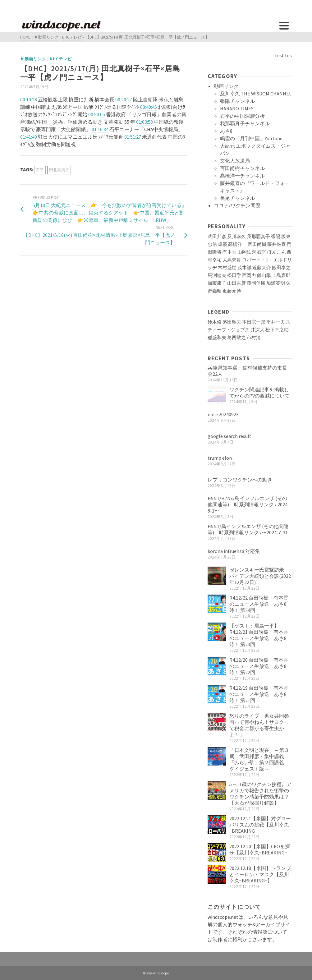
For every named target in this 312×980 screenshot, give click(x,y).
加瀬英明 (276, 283)
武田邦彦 (217, 237)
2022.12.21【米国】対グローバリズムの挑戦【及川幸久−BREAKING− (260, 825)
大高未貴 (232, 260)
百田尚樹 (257, 244)
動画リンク (226, 86)
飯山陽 (264, 275)
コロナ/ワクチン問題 (237, 205)
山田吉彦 (236, 283)
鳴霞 (223, 244)
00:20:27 (124, 99)
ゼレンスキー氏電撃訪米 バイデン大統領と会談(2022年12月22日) (260, 576)
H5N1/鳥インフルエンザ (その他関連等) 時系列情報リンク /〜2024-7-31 (248, 529)
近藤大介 (262, 268)
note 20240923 (223, 414)
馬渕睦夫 (217, 275)
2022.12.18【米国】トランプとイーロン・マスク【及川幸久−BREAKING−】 (260, 874)
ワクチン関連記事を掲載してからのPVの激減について (259, 393)
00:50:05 (97, 114)
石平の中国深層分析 (242, 116)
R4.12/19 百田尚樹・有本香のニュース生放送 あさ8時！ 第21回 (259, 694)
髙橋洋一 (237, 244)
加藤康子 (217, 283)
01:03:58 (145, 122)
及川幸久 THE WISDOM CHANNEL (256, 94)
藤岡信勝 (256, 283)
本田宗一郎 (254, 322)
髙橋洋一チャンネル (242, 176)
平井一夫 (276, 322)
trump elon (220, 458)
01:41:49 (29, 137)
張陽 (276, 237)
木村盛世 (227, 268)
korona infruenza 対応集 (234, 551)
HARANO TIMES (237, 108)
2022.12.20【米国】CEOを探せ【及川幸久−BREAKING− (260, 849)
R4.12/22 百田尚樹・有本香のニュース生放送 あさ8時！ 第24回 (259, 604)
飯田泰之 (281, 268)
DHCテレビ (61, 59)
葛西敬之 (236, 338)
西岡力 (249, 275)
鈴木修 (215, 322)
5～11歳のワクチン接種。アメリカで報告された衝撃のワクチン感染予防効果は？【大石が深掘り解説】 (260, 794)
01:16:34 (100, 129)
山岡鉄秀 (247, 252)
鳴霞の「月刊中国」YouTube (251, 138)
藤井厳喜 (277, 244)
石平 (40, 170)
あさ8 (226, 131)
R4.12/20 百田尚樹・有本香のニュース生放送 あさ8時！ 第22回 (259, 666)
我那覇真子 (258, 237)
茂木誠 (244, 268)
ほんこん (277, 252)
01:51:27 (133, 137)
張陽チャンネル (237, 101)
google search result (229, 436)
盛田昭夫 (232, 322)
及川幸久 (236, 237)
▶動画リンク (33, 59)
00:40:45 (149, 107)
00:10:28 (29, 99)
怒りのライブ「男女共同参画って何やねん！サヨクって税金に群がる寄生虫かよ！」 (259, 725)
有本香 (229, 252)
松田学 (234, 275)
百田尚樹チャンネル (242, 168)
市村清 (254, 338)
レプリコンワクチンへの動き (240, 480)
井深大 (257, 330)
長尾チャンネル (237, 198)
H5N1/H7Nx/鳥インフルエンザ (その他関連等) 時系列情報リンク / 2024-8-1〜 (248, 504)
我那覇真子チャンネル (245, 123)
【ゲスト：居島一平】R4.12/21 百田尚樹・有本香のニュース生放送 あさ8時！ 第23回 (259, 635)
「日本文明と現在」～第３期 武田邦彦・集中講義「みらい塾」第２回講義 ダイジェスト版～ (259, 759)
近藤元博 (232, 291)
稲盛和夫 (217, 338)
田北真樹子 (59, 170)
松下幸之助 (277, 330)
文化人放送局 (235, 161)
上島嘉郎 (281, 275)
